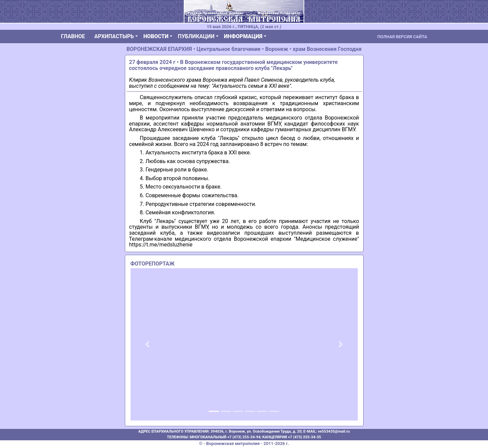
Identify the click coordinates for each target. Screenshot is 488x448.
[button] (148, 344)
